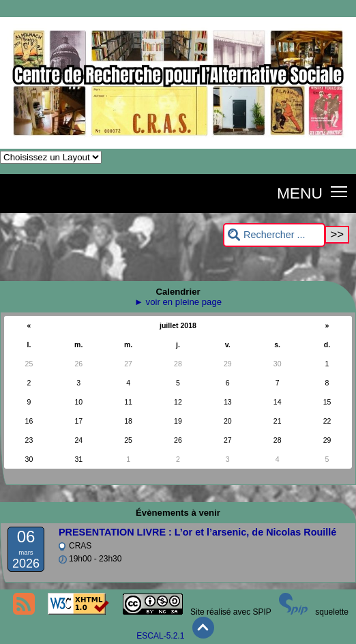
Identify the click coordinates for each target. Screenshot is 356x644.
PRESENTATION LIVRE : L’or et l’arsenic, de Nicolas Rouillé (197, 532)
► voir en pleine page (178, 302)
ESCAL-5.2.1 (160, 636)
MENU (300, 193)
